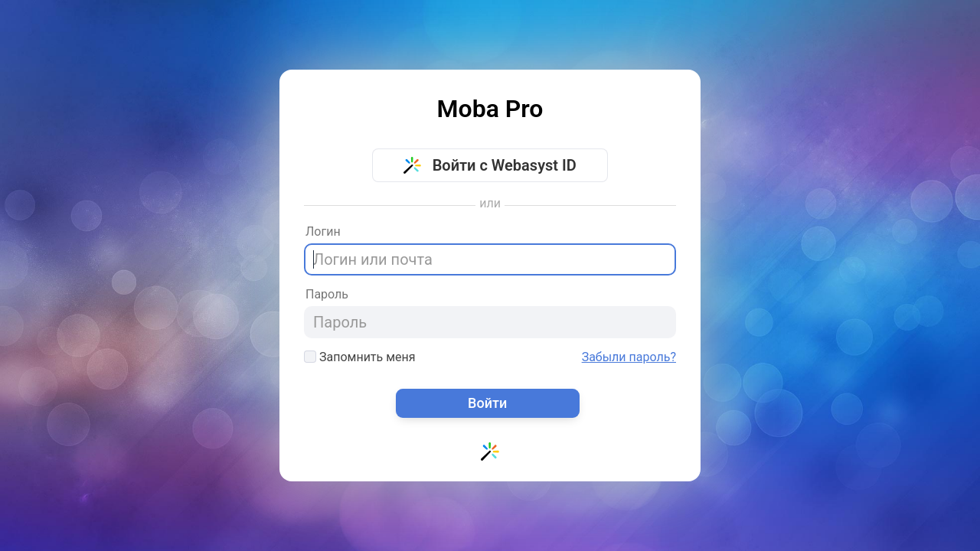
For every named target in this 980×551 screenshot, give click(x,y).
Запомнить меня (360, 357)
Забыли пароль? (629, 357)
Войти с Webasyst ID (490, 165)
